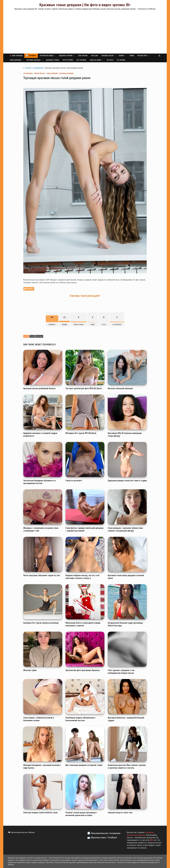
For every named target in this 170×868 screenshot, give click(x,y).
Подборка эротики (66, 56)
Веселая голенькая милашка (120, 388)
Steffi (32, 336)
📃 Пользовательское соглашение (104, 833)
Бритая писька (39, 73)
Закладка (28, 289)
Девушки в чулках (53, 60)
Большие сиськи (107, 56)
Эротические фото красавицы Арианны (83, 670)
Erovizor (28, 68)
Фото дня (95, 56)
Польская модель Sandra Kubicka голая (40, 813)
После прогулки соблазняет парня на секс (42, 575)
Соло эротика (83, 56)
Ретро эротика (68, 60)
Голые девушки (15, 60)
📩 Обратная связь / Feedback (102, 838)
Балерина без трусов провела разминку (41, 623)
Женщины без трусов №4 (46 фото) (81, 433)
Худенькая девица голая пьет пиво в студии (127, 481)
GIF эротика (121, 60)
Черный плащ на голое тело (120, 813)
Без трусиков (81, 60)
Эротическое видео (46, 56)
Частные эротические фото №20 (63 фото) (84, 388)
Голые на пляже (95, 60)
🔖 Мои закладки (16, 56)
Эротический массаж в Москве (21, 832)
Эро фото (110, 60)
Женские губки (30, 670)
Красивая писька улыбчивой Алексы (39, 388)
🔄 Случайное (31, 56)
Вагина (121, 56)
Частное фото (142, 56)
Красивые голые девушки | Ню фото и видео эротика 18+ (85, 5)
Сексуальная (38, 68)
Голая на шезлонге (74, 481)
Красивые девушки (33, 60)
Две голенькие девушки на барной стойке (84, 765)
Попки (132, 56)
